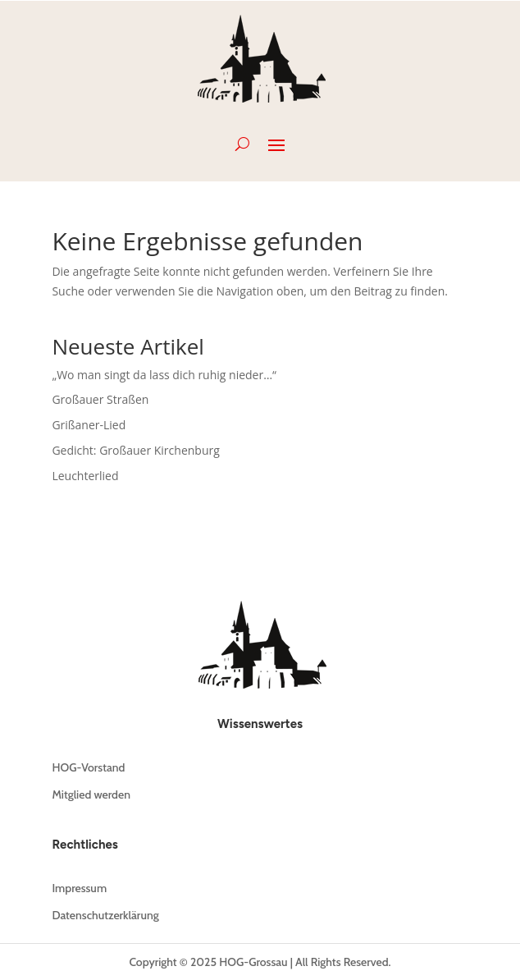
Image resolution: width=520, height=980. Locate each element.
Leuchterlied (85, 476)
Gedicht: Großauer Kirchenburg (135, 450)
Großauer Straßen (100, 399)
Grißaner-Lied (89, 425)
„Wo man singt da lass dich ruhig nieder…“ (164, 375)
